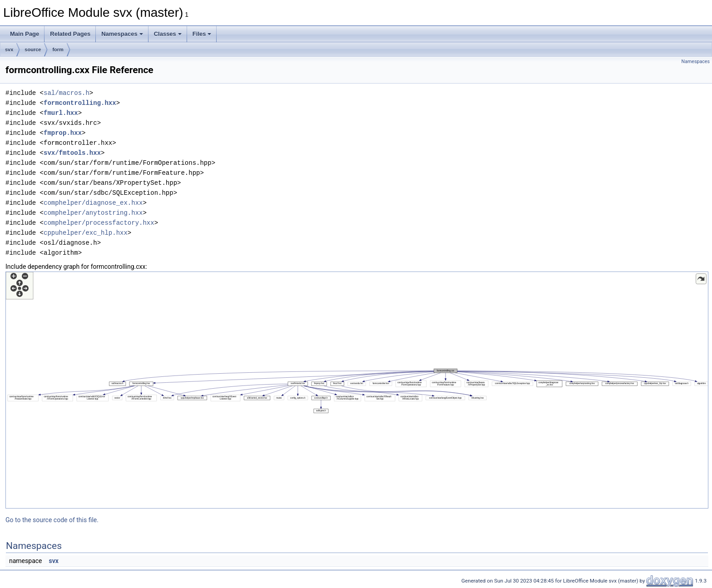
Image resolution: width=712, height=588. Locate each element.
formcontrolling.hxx (80, 103)
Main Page (25, 34)
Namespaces (122, 34)
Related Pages (70, 34)
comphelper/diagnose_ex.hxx (93, 203)
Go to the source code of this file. (52, 520)
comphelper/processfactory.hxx (99, 223)
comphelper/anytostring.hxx (93, 213)
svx (9, 49)
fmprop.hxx (63, 133)
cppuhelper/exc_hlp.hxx (86, 233)
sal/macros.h (67, 93)
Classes (168, 34)
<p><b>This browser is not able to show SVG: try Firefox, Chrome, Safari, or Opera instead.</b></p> (357, 390)
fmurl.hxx (61, 113)
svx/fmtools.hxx (72, 153)
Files (202, 34)
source (33, 49)
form (58, 49)
